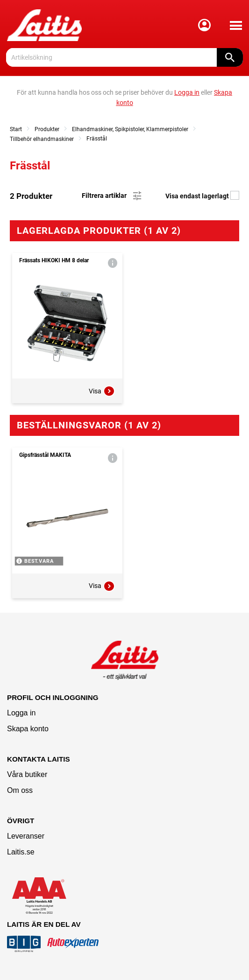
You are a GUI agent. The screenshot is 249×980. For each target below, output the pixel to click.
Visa (102, 391)
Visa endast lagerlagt (202, 196)
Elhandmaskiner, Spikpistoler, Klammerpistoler (130, 129)
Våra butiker (27, 774)
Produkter (47, 129)
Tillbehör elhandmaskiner (42, 139)
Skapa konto (28, 729)
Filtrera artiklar (112, 196)
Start (16, 129)
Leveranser (26, 836)
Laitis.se (21, 852)
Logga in (21, 713)
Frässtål (97, 139)
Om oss (20, 790)
